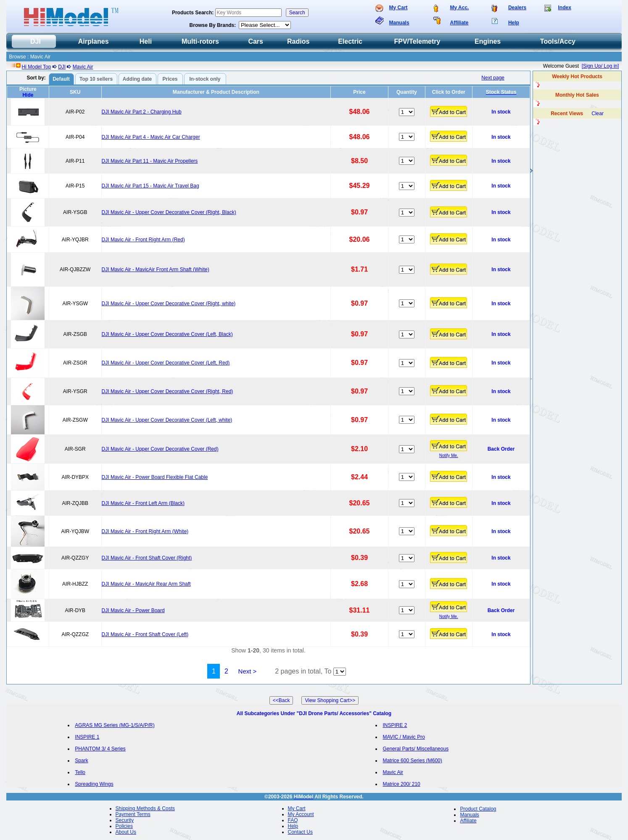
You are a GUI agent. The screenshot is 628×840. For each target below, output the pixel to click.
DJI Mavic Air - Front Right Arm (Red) (143, 240)
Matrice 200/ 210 (401, 784)
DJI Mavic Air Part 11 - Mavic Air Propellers (150, 161)
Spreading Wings (94, 784)
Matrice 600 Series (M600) (412, 761)
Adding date (137, 79)
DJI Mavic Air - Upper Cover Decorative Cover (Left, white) (167, 420)
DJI (62, 67)
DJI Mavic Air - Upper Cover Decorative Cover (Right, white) (169, 304)
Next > (248, 671)
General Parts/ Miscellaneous (416, 749)
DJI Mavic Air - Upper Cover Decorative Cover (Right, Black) (169, 212)
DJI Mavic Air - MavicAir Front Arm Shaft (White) (156, 269)
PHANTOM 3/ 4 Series (100, 749)
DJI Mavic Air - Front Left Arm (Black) (143, 503)
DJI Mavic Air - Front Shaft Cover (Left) (145, 634)
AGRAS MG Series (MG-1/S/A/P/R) (115, 725)
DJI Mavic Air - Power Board (133, 610)
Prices (170, 79)
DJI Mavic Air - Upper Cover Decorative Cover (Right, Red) (168, 391)
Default (61, 79)
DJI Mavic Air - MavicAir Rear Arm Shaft (146, 584)
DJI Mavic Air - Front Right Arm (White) (145, 531)
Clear (598, 114)
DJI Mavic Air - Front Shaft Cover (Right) (147, 558)
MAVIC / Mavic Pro (404, 737)
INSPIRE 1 (87, 737)
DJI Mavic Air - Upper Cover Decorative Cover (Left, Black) (167, 334)
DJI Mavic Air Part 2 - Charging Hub (142, 112)
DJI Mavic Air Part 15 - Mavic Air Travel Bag (150, 186)
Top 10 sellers (96, 79)
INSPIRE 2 (395, 725)
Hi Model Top (37, 67)
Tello (80, 772)
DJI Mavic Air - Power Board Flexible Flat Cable (155, 477)
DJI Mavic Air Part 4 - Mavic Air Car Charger (151, 137)
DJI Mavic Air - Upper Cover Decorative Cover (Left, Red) (166, 363)
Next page (493, 78)
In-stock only (205, 79)
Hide (28, 95)
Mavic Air (83, 67)
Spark (81, 761)
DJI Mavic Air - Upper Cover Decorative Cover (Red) (160, 449)
